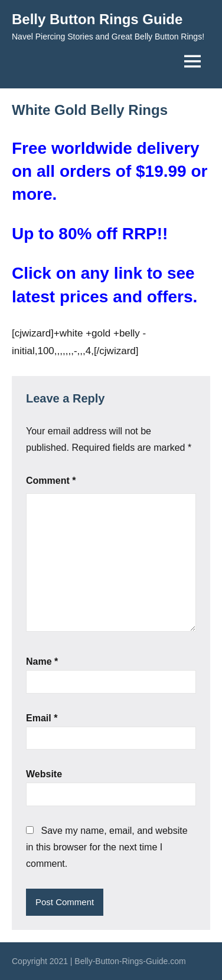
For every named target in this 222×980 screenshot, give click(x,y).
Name (42, 661)
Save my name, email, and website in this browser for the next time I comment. (107, 847)
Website (44, 774)
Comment (51, 481)
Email (42, 718)
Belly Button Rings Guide (97, 19)
